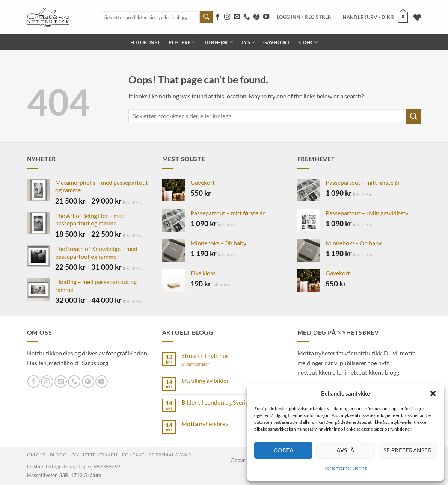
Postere (182, 42)
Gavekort (277, 42)
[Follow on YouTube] (266, 17)
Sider (308, 42)
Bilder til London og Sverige (216, 402)
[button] (433, 393)
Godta (283, 450)
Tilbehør (219, 42)
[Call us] (247, 17)
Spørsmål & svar (170, 455)
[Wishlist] (417, 17)
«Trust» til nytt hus (205, 356)
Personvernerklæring (345, 468)
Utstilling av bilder (205, 380)
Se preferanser (408, 450)
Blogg (58, 455)
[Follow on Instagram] (227, 17)
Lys (248, 42)
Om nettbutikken (94, 455)
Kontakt (133, 455)
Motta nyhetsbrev (205, 424)
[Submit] (206, 17)
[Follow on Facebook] (217, 17)
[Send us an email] (237, 17)
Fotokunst (145, 42)
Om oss (36, 455)
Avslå (345, 450)
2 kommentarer (201, 364)
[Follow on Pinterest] (256, 17)
